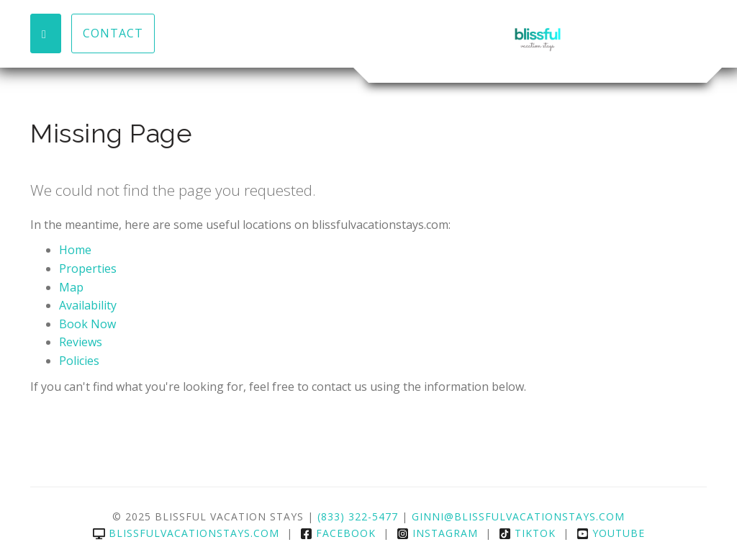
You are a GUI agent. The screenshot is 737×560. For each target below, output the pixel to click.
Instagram (437, 533)
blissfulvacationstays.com (186, 533)
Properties (88, 268)
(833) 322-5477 (358, 516)
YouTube (611, 533)
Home (75, 250)
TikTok (527, 533)
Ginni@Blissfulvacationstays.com (518, 516)
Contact (113, 33)
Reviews (81, 342)
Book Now (87, 324)
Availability (88, 305)
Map (71, 287)
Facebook (338, 533)
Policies (79, 361)
